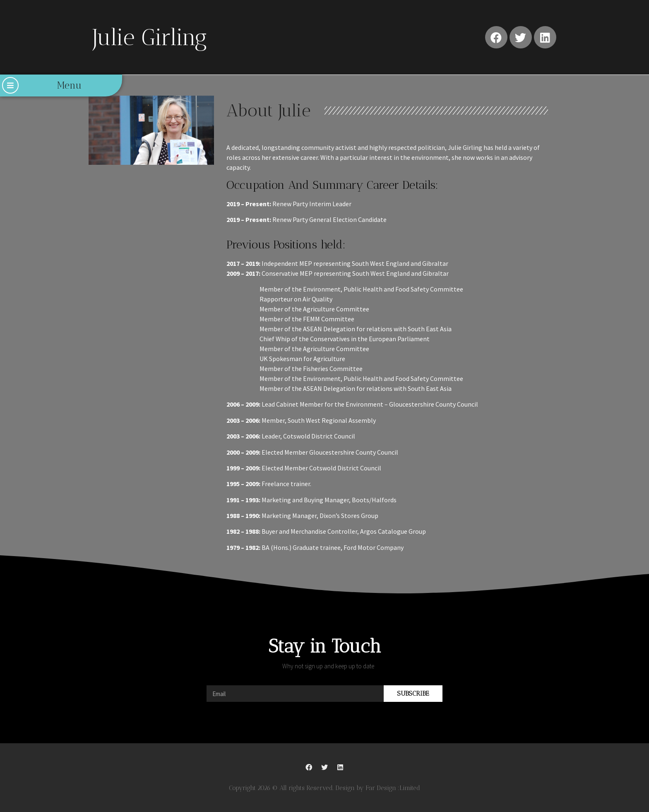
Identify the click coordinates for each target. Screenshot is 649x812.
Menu (69, 85)
